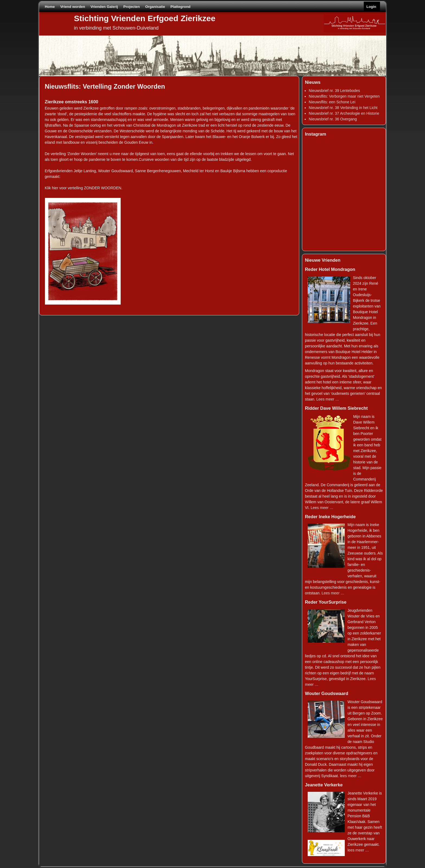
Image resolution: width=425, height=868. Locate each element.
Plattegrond (181, 7)
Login (371, 7)
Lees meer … (328, 399)
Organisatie (155, 7)
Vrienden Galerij (104, 7)
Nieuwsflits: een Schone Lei (332, 102)
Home (50, 7)
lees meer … (351, 776)
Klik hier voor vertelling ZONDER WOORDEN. (83, 188)
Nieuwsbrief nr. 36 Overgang (333, 119)
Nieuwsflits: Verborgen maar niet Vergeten (344, 96)
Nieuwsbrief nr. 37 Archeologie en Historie (344, 113)
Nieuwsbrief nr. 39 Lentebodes (334, 91)
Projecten (132, 7)
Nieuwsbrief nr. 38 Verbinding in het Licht (343, 108)
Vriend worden (73, 7)
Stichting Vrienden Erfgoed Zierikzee (145, 18)
